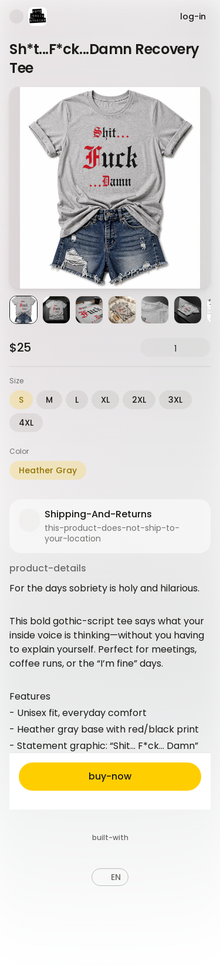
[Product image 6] (188, 310)
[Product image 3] (89, 310)
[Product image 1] (23, 310)
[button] (110, 877)
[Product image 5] (155, 310)
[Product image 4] (122, 310)
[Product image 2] (56, 310)
